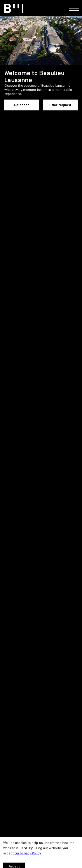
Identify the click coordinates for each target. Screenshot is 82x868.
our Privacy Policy (28, 860)
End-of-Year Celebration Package (35, 370)
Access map (13, 815)
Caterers (44, 380)
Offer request (60, 105)
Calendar (22, 105)
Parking (9, 824)
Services (16, 380)
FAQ (12, 390)
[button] (7, 137)
